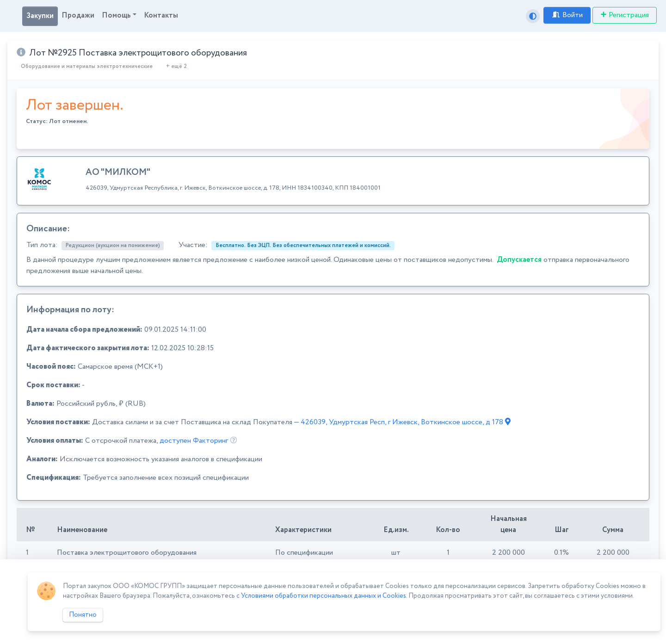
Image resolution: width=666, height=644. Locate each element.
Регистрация (625, 15)
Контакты (161, 15)
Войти (567, 15)
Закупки (40, 16)
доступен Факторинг (194, 441)
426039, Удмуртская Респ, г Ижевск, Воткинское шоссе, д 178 (406, 422)
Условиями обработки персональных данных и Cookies (324, 596)
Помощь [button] (116, 15)
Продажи (78, 15)
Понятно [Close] (83, 615)
